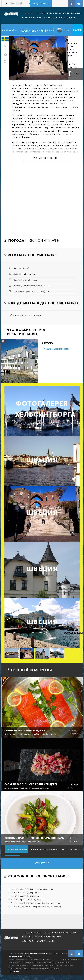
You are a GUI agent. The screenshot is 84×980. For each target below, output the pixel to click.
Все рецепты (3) (42, 863)
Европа (34, 30)
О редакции (14, 971)
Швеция (44, 30)
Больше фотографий (73, 632)
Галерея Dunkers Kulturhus (58, 349)
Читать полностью (46, 158)
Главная (24, 30)
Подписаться (41, 4)
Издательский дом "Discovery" (11, 16)
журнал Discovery (11, 940)
